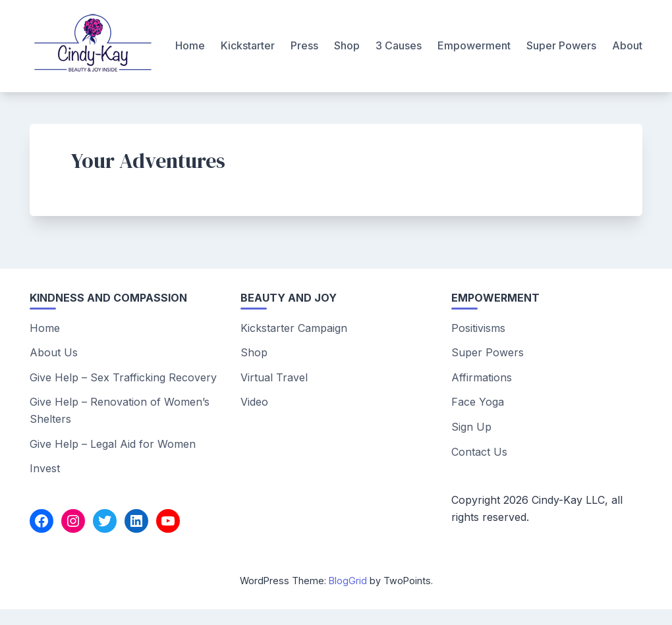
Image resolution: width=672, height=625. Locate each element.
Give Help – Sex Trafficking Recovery (123, 377)
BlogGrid (348, 581)
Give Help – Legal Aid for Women (113, 444)
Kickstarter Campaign (294, 328)
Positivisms (478, 328)
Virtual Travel (274, 377)
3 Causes (399, 45)
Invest (45, 468)
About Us (54, 352)
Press (304, 45)
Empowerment (474, 45)
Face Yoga (478, 402)
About (627, 45)
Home (190, 45)
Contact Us (479, 452)
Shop (347, 45)
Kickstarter (248, 45)
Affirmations (482, 377)
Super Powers (561, 45)
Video (254, 402)
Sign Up (471, 427)
